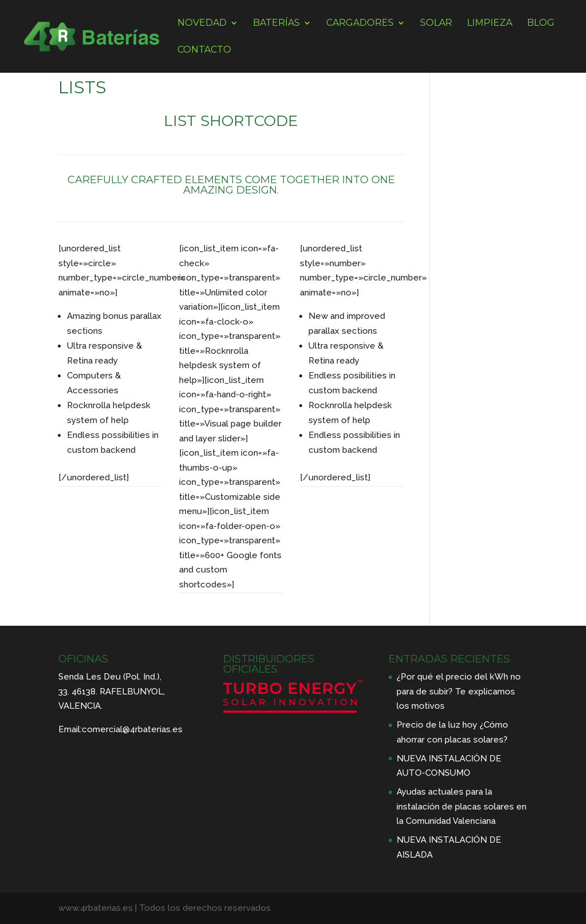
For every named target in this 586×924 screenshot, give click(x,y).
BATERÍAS (276, 23)
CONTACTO (204, 50)
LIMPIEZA (490, 23)
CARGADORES (360, 23)
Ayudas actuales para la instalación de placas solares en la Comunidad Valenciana (462, 806)
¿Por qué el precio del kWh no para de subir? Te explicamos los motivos (459, 691)
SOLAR (436, 23)
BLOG (541, 23)
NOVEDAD (202, 23)
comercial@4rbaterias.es (132, 729)
